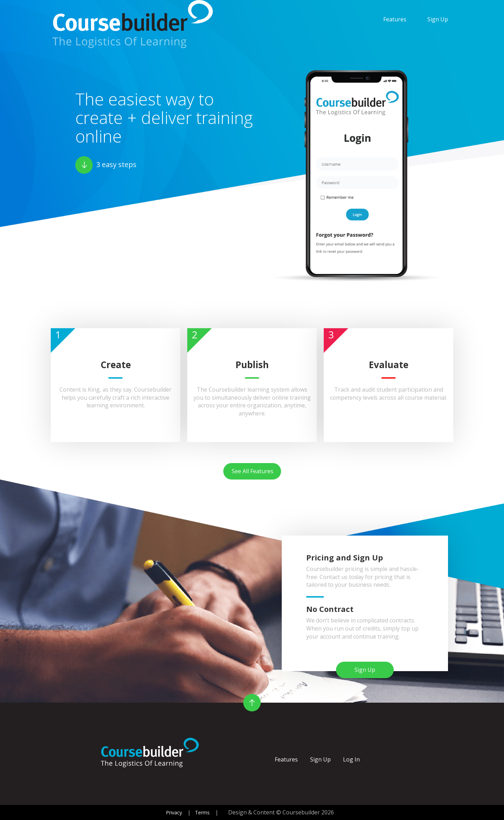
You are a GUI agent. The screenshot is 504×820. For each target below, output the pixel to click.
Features (395, 19)
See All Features (253, 471)
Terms (202, 812)
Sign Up (438, 19)
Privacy (174, 812)
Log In (351, 759)
